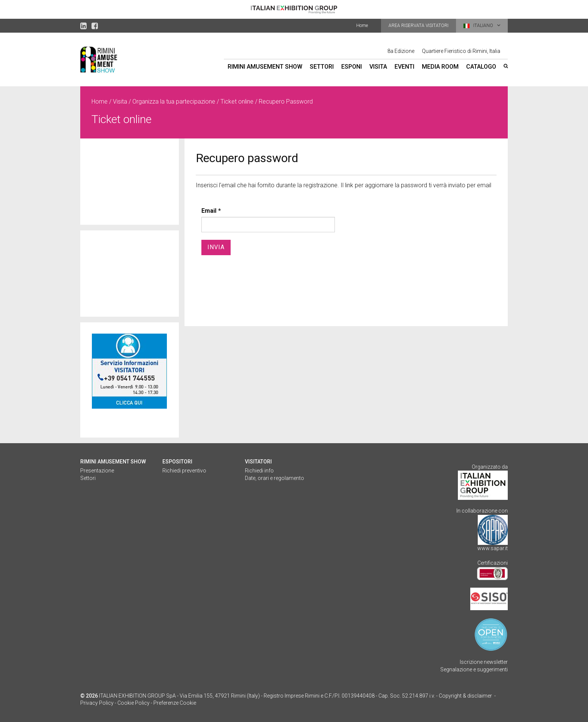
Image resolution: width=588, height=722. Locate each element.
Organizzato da (490, 467)
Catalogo (481, 67)
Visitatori (258, 462)
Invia (216, 247)
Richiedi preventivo (184, 471)
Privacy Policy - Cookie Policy (115, 703)
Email (209, 211)
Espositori (177, 462)
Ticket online (237, 102)
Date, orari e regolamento (274, 478)
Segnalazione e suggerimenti (474, 669)
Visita (378, 67)
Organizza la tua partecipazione (174, 102)
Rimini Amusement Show (265, 67)
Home (362, 26)
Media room (440, 67)
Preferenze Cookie (175, 703)
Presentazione (97, 471)
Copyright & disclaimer (465, 696)
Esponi (352, 67)
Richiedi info (259, 471)
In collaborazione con (482, 511)
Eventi (404, 67)
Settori (322, 67)
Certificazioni (493, 563)
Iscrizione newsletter (484, 662)
